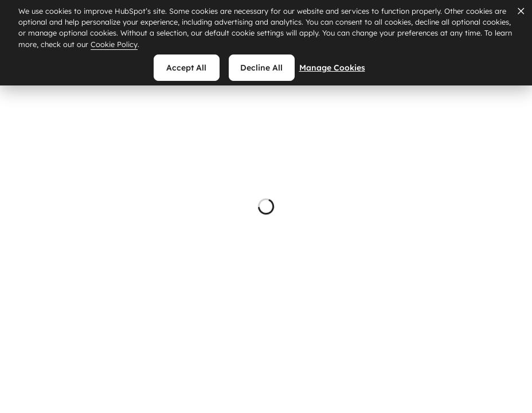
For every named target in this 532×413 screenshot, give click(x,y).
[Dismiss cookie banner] (521, 11)
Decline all (261, 68)
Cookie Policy (114, 44)
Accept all (186, 68)
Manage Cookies (339, 68)
